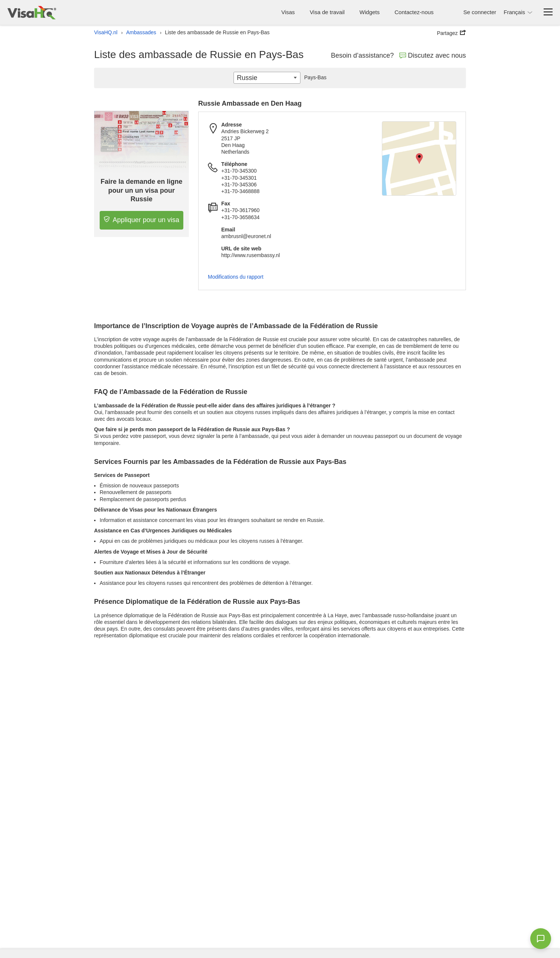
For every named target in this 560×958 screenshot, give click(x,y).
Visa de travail (327, 12)
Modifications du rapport (236, 277)
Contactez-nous (414, 12)
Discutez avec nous (433, 55)
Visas (288, 12)
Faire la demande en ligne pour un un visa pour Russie (142, 190)
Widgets (370, 12)
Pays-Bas (313, 77)
